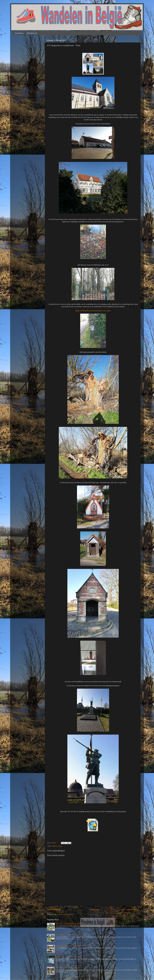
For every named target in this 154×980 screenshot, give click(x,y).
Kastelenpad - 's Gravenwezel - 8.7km (69, 957)
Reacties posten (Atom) (65, 914)
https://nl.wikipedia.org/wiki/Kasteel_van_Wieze (93, 311)
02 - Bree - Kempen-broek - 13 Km (68, 968)
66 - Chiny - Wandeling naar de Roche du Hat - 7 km (73, 924)
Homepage (19, 33)
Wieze (60, 846)
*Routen (55, 846)
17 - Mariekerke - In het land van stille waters (71, 935)
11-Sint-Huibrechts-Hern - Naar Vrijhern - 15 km (71, 946)
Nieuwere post (54, 909)
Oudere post (133, 909)
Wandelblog (32, 33)
